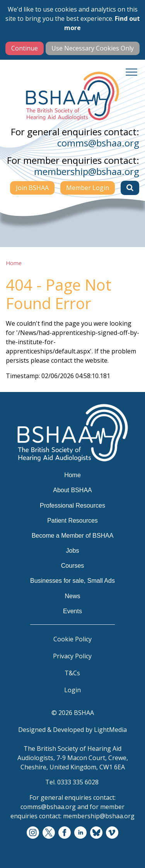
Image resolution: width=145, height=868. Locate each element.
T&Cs (72, 673)
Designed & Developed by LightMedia (72, 730)
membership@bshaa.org (87, 171)
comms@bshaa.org (98, 143)
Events (72, 611)
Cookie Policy (72, 639)
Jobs (73, 551)
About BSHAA (72, 490)
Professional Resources (72, 505)
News (72, 596)
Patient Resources (72, 521)
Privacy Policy (72, 656)
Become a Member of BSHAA (73, 536)
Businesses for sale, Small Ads (72, 581)
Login (72, 690)
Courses (73, 566)
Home (14, 263)
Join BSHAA (32, 188)
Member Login (88, 188)
